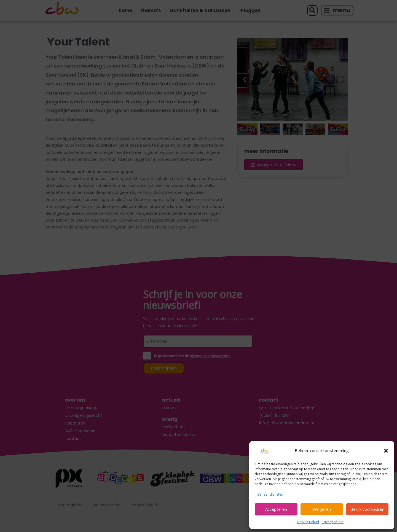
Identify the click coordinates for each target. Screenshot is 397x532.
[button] (386, 451)
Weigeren (322, 509)
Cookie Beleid (308, 522)
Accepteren (276, 509)
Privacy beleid (333, 522)
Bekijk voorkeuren (367, 509)
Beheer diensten (270, 494)
